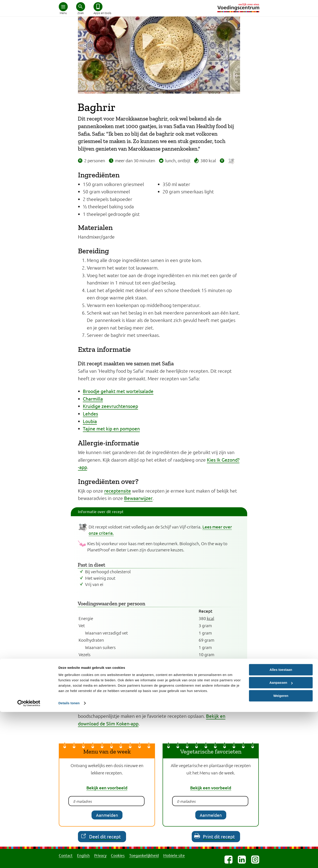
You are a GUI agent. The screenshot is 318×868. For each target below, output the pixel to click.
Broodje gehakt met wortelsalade (118, 391)
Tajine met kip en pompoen (111, 428)
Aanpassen (281, 839)
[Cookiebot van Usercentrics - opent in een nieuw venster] (29, 859)
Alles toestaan (281, 826)
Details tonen (69, 859)
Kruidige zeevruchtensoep (110, 406)
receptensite (118, 491)
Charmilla (93, 399)
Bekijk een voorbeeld (107, 788)
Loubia (90, 421)
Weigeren (281, 852)
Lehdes (90, 414)
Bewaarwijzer (138, 498)
